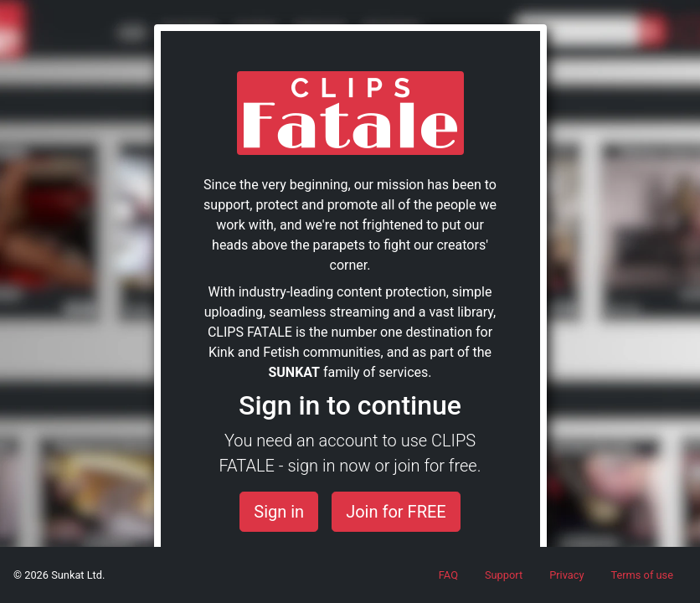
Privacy (566, 575)
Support (504, 575)
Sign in (279, 512)
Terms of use (642, 575)
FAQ (448, 575)
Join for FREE (396, 512)
